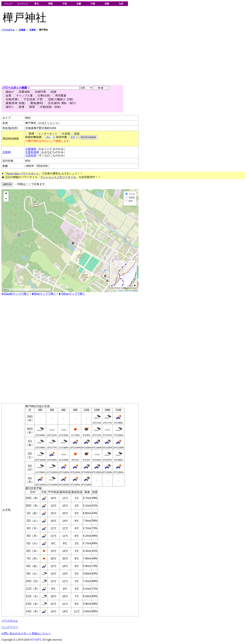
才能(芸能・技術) (49, 107)
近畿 (79, 4)
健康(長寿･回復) (14, 103)
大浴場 (66, 134)
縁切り (8, 107)
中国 (93, 4)
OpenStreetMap (131, 291)
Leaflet (120, 291)
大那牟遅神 (32, 152)
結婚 (52, 92)
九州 (121, 4)
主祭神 (7, 152)
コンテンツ (23, 4)
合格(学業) (11, 99)
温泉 (77, 134)
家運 (20, 107)
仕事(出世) (43, 96)
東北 (37, 4)
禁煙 (31, 134)
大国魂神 (31, 149)
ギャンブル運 (23, 96)
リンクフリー (10, 627)
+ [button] (6, 194)
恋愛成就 (23, 92)
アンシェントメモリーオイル (58, 177)
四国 (107, 4)
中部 (65, 4)
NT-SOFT (36, 640)
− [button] (6, 199)
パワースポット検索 (15, 88)
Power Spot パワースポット (23, 173)
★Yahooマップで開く (72, 294)
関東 (51, 4)
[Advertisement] (104, 58)
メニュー (8, 4)
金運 (7, 96)
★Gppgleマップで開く (15, 294)
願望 (31, 107)
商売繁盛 (59, 96)
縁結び (8, 92)
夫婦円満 (39, 92)
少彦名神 (31, 155)
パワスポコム (10, 621)
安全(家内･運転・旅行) (61, 103)
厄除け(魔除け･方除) (59, 99)
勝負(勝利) (35, 103)
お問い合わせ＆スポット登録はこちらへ (26, 633)
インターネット (48, 134)
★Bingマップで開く (44, 294)
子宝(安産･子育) (32, 99)
